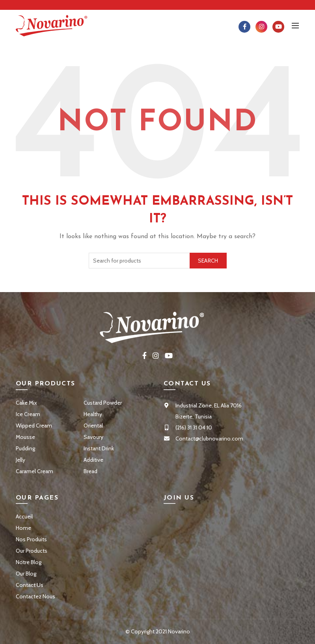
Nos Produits (31, 539)
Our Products (32, 551)
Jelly (21, 460)
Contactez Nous (35, 596)
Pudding (25, 448)
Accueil (24, 516)
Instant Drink (99, 448)
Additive (93, 460)
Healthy (93, 414)
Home (23, 528)
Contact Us (30, 585)
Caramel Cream (34, 471)
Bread (90, 471)
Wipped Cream (34, 426)
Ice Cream (28, 414)
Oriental (93, 426)
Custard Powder (103, 403)
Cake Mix (26, 403)
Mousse (25, 437)
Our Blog (26, 574)
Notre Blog (29, 562)
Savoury (93, 437)
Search (208, 261)
